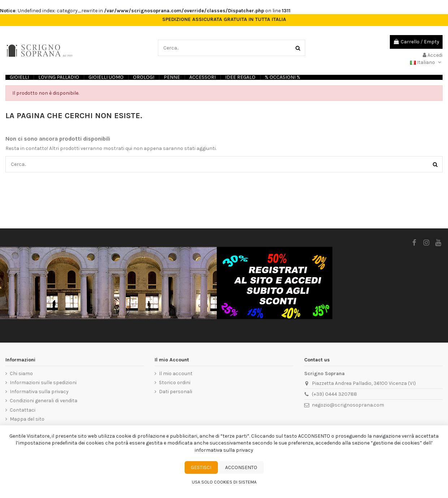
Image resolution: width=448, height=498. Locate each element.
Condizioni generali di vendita (44, 401)
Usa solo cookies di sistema (224, 482)
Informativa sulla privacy (39, 392)
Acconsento (241, 467)
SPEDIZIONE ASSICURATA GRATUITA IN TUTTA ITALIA (224, 20)
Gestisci (201, 467)
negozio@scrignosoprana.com (348, 405)
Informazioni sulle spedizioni (43, 383)
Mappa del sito (27, 419)
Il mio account (176, 373)
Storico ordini (175, 383)
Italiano (426, 62)
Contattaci (23, 410)
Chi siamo (21, 373)
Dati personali (176, 392)
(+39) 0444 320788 (334, 394)
